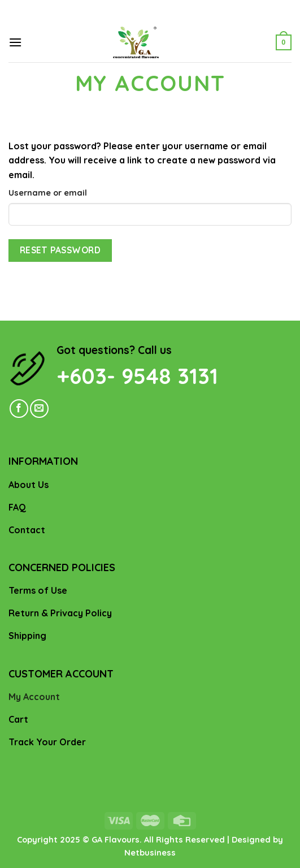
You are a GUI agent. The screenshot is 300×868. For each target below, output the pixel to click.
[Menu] (15, 42)
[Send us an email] (39, 409)
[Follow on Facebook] (19, 409)
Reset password (60, 250)
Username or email (48, 193)
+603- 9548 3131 (137, 376)
